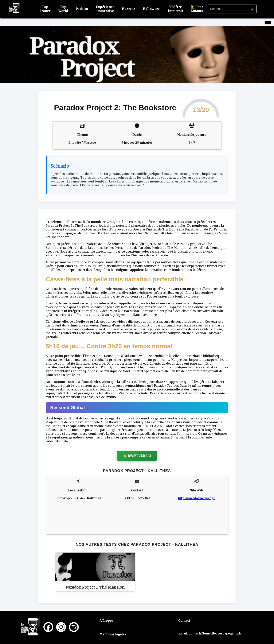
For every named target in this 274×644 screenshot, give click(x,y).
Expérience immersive (105, 9)
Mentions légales (113, 634)
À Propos (106, 621)
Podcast (82, 9)
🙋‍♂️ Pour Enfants (197, 9)
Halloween (152, 9)
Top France (45, 9)
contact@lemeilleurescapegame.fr (215, 633)
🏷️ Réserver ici (137, 456)
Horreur (129, 9)
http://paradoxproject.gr (196, 498)
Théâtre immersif (175, 9)
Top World (63, 9)
